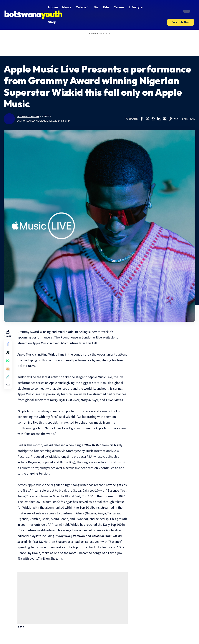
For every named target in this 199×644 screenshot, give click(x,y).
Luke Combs (117, 400)
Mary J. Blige (92, 400)
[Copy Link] (170, 119)
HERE (39, 366)
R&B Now (98, 536)
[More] (176, 119)
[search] (176, 11)
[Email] (165, 119)
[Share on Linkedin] (159, 119)
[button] (181, 22)
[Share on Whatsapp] (153, 119)
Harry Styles (59, 400)
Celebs (48, 117)
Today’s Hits (82, 536)
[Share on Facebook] (142, 119)
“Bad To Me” (94, 445)
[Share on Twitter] (147, 119)
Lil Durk (75, 400)
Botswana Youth (29, 117)
